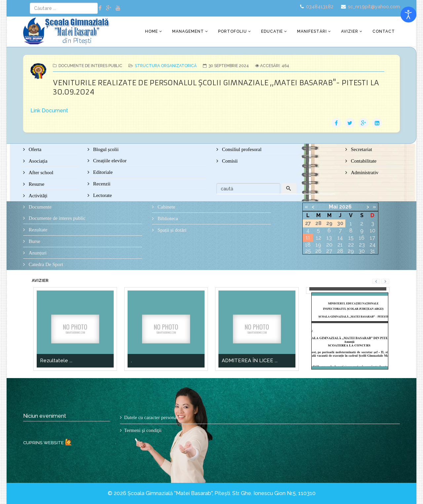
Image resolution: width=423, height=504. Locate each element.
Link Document (49, 111)
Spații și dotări (171, 230)
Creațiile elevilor (109, 161)
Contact (384, 31)
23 (362, 245)
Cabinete (166, 207)
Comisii (229, 161)
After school (40, 173)
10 (373, 231)
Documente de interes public (57, 218)
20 (329, 245)
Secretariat (361, 149)
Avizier (350, 31)
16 (362, 238)
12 (319, 238)
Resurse (36, 184)
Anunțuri (37, 253)
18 (308, 245)
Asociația (37, 161)
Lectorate (102, 195)
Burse (34, 241)
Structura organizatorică (166, 66)
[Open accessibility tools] (408, 15)
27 (329, 251)
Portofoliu (232, 31)
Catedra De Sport (45, 264)
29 (351, 251)
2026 (345, 207)
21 (340, 245)
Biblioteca (167, 218)
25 (308, 251)
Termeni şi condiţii (143, 430)
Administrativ (364, 173)
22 (351, 245)
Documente (39, 207)
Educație (272, 31)
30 (362, 251)
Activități (37, 196)
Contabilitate (363, 161)
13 (329, 238)
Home (152, 31)
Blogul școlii (105, 149)
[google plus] (109, 8)
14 (340, 238)
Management (188, 31)
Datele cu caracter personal (151, 417)
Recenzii (101, 184)
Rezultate (37, 230)
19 (318, 245)
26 (318, 251)
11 (308, 237)
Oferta (34, 149)
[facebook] (100, 8)
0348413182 (320, 6)
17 (372, 238)
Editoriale (102, 172)
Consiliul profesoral (241, 149)
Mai (333, 207)
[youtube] (118, 8)
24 (373, 245)
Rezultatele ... (56, 361)
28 (340, 251)
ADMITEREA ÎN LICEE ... (250, 361)
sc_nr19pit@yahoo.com (374, 6)
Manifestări (312, 31)
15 (351, 238)
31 (372, 251)
